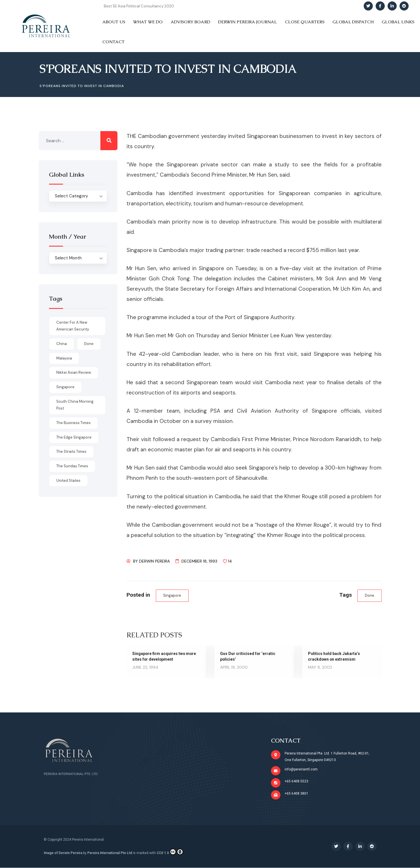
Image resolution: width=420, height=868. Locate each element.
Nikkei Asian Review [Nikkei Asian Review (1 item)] (74, 372)
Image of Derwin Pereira (63, 853)
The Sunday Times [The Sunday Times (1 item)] (72, 466)
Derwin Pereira (154, 561)
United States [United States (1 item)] (68, 480)
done (370, 595)
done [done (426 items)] (89, 344)
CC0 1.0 (170, 852)
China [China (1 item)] (62, 344)
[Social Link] (368, 6)
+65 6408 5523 (296, 782)
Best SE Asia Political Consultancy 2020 (139, 6)
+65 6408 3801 (296, 794)
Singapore (172, 595)
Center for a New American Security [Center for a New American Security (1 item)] (73, 326)
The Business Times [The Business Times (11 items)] (74, 423)
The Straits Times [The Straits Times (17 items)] (71, 451)
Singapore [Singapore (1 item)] (65, 387)
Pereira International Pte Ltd (110, 853)
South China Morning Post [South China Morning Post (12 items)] (75, 405)
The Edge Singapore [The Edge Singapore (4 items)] (74, 437)
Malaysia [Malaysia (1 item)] (64, 358)
